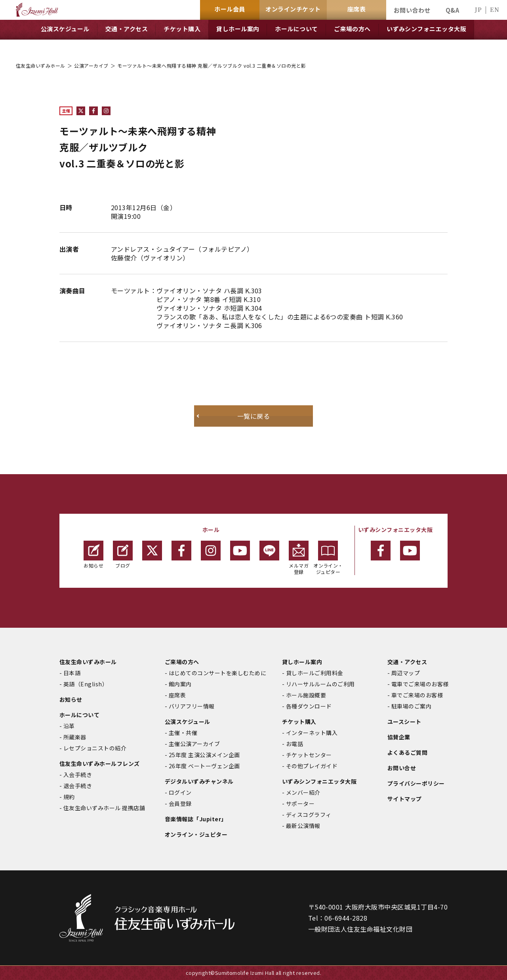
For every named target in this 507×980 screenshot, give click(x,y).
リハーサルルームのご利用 (320, 684)
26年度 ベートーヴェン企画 (204, 766)
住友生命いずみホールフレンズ (100, 763)
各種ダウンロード (309, 706)
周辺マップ (406, 673)
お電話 (294, 744)
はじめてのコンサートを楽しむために (217, 673)
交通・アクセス (407, 662)
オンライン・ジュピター (328, 558)
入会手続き (78, 775)
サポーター (300, 803)
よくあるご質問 (407, 752)
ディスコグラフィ (309, 815)
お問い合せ (402, 768)
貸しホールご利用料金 (315, 673)
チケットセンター (309, 755)
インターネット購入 (312, 733)
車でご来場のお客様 (417, 695)
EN (495, 9)
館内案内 (180, 684)
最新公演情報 (303, 826)
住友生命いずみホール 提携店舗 (104, 808)
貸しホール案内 (302, 662)
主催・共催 (183, 733)
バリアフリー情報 (192, 706)
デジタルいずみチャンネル (199, 781)
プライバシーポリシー (416, 783)
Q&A (452, 10)
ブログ (123, 555)
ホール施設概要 (306, 695)
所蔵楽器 (75, 737)
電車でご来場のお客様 (420, 684)
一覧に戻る (253, 416)
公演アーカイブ (91, 66)
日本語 (72, 673)
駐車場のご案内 (411, 706)
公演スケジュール (188, 722)
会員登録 (180, 803)
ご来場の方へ (182, 662)
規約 (69, 797)
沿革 (69, 726)
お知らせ (93, 555)
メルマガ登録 (299, 558)
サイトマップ (405, 799)
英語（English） (86, 684)
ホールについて (79, 715)
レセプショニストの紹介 (95, 748)
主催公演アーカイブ (194, 744)
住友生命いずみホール (41, 66)
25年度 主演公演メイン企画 (204, 755)
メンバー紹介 (303, 792)
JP (478, 9)
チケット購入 (299, 722)
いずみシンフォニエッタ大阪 (319, 781)
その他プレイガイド (312, 766)
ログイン (180, 792)
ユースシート (404, 722)
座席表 (177, 695)
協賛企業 (399, 737)
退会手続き (78, 786)
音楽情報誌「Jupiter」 (196, 819)
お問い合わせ (412, 10)
